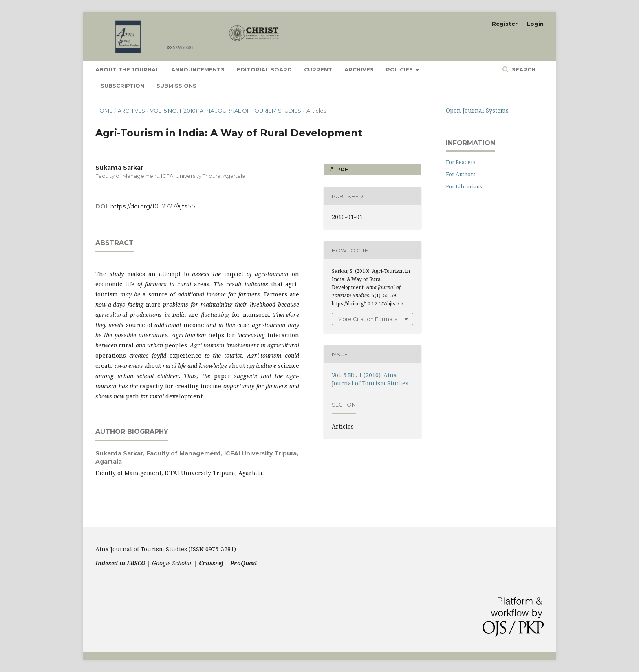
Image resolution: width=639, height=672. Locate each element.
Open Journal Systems (477, 110)
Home (104, 111)
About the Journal (127, 69)
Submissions (176, 86)
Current (318, 69)
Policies (400, 69)
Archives (359, 69)
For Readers (461, 162)
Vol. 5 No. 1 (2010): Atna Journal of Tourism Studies (226, 111)
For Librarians (464, 186)
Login (535, 24)
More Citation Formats (367, 319)
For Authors (461, 174)
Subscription (122, 86)
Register (505, 24)
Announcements (198, 69)
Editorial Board (264, 69)
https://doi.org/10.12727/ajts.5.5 (153, 206)
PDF (342, 169)
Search (523, 69)
